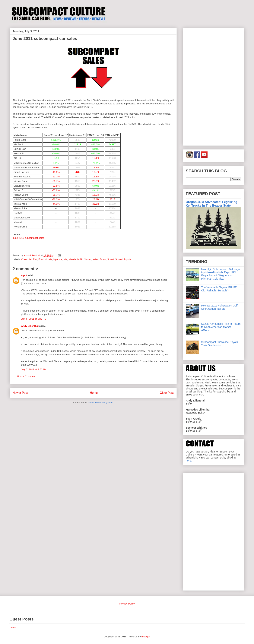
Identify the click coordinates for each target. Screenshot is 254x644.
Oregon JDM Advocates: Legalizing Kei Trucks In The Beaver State (211, 204)
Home (94, 393)
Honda (48, 259)
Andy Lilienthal (30, 326)
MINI (80, 259)
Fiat (35, 259)
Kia (66, 259)
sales (96, 259)
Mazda (72, 259)
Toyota (127, 259)
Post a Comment (26, 376)
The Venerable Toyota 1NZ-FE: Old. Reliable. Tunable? (219, 289)
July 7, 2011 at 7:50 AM (34, 369)
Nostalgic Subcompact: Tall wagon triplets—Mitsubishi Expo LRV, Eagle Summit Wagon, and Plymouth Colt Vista (221, 274)
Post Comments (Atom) (101, 403)
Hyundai (58, 259)
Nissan (88, 259)
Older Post (167, 393)
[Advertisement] (214, 86)
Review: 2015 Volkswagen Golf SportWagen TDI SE (219, 307)
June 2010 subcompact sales (28, 238)
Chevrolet (27, 259)
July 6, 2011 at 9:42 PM (34, 319)
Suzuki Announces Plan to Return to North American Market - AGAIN (221, 327)
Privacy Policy (127, 604)
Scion (103, 259)
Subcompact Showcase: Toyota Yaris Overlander (220, 344)
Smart (111, 259)
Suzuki (119, 259)
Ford (41, 259)
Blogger (146, 637)
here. (189, 461)
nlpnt (24, 275)
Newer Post (20, 393)
